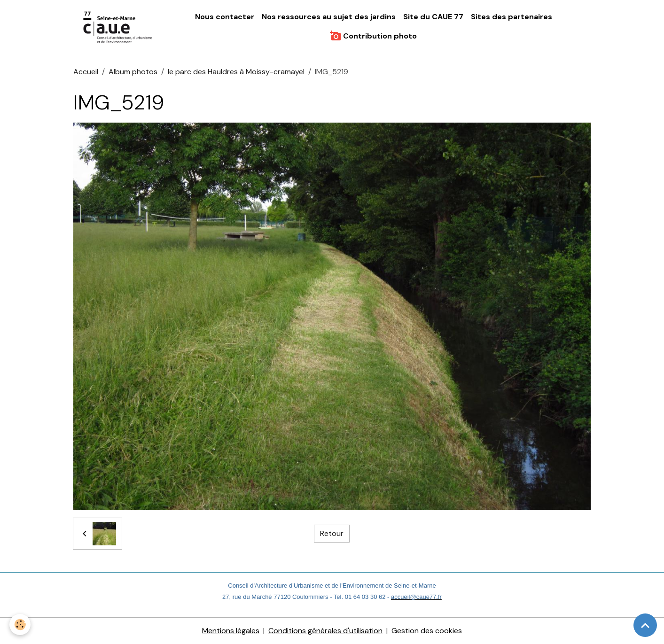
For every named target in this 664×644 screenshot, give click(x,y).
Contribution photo (373, 36)
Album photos (133, 72)
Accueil (86, 72)
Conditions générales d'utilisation (325, 631)
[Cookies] (20, 625)
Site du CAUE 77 (433, 17)
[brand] (118, 27)
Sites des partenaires (512, 17)
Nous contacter (225, 17)
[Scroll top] (645, 625)
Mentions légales (231, 631)
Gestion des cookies (427, 631)
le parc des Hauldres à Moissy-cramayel (236, 72)
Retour (332, 533)
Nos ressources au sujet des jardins (329, 17)
